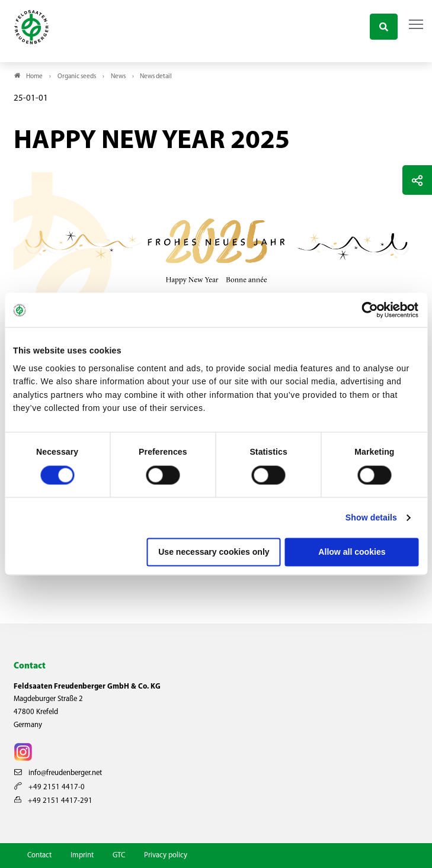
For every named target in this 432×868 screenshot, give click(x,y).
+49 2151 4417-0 (49, 787)
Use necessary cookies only (214, 552)
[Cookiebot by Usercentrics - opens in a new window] (367, 310)
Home (34, 77)
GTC (119, 855)
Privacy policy (166, 855)
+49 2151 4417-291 (53, 801)
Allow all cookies (352, 552)
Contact (39, 855)
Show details (371, 517)
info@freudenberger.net (58, 773)
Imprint (82, 855)
